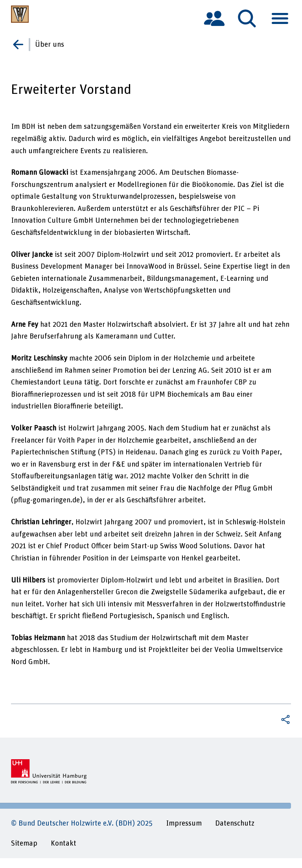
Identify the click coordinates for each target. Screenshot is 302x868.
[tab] (214, 18)
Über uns (50, 45)
